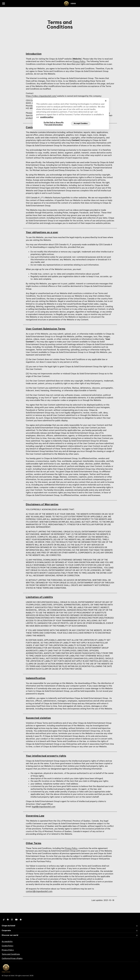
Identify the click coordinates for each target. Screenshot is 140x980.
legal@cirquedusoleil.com (44, 807)
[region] (71, 114)
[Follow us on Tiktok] (4, 920)
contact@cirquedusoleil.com (39, 891)
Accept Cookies (81, 123)
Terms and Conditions (11, 954)
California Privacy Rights (12, 958)
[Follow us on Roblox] (21, 920)
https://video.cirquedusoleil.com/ (41, 96)
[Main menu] (4, 4)
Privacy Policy (79, 61)
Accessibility (7, 942)
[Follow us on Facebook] (8, 920)
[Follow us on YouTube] (16, 920)
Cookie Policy (8, 946)
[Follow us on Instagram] (12, 920)
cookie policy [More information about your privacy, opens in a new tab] (47, 117)
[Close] (106, 101)
